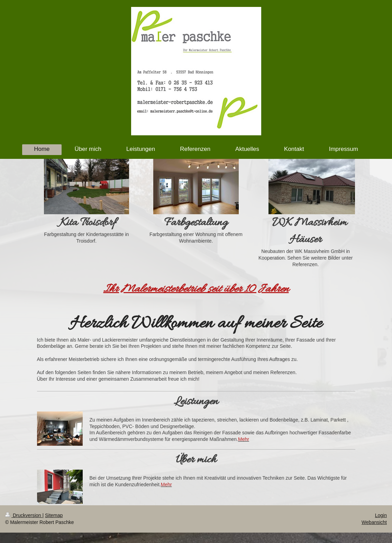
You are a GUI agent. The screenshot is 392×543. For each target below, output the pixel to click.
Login (381, 515)
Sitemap (54, 515)
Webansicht (374, 522)
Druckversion (24, 515)
